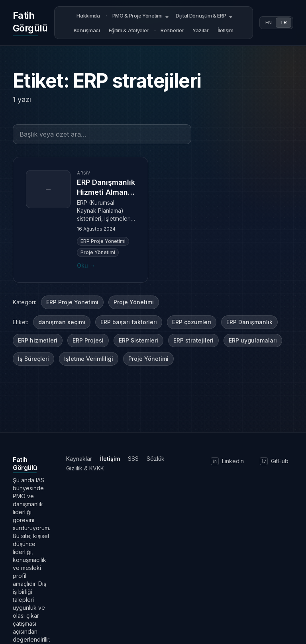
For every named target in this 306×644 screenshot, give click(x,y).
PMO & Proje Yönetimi (137, 16)
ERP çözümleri (192, 322)
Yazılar (201, 30)
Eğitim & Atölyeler (129, 30)
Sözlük (156, 459)
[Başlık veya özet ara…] (102, 134)
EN (269, 23)
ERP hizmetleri (38, 340)
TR (283, 23)
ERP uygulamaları (253, 340)
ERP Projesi (88, 340)
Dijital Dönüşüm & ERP (201, 16)
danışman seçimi (62, 322)
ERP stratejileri (193, 340)
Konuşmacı (87, 30)
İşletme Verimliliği (89, 359)
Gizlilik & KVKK (85, 468)
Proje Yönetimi (134, 302)
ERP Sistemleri (138, 340)
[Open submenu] (167, 16)
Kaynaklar (79, 459)
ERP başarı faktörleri (129, 322)
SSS (133, 459)
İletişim (226, 30)
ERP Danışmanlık (249, 322)
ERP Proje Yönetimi (72, 302)
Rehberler (172, 30)
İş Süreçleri (33, 359)
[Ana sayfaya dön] (30, 23)
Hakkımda (88, 16)
